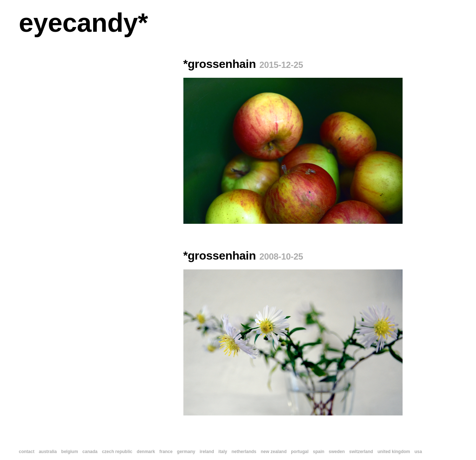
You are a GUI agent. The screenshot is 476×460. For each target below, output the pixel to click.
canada (90, 452)
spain (318, 452)
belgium (70, 452)
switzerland (361, 452)
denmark (146, 452)
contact (27, 452)
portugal (300, 452)
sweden (337, 452)
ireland (207, 452)
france (166, 452)
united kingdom (394, 452)
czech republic (117, 452)
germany (186, 452)
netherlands (244, 452)
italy (223, 452)
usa (418, 452)
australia (48, 452)
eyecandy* (83, 23)
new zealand (274, 452)
